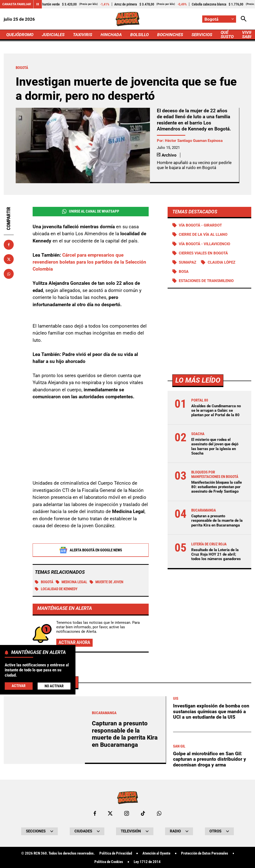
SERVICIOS (202, 35)
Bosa (184, 272)
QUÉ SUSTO (227, 34)
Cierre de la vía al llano (203, 234)
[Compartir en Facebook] (9, 245)
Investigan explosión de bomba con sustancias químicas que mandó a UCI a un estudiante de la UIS (211, 851)
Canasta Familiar (17, 4)
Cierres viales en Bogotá (203, 253)
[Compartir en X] (9, 259)
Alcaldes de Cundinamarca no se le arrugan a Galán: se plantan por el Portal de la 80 (216, 410)
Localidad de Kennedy (56, 589)
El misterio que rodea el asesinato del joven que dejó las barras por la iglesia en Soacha (215, 446)
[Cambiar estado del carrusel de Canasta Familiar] (38, 4)
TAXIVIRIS (83, 35)
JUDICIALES (53, 35)
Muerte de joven (107, 582)
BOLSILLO (139, 35)
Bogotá (44, 582)
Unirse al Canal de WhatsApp (91, 211)
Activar (19, 686)
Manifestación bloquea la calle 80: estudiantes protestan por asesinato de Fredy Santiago (217, 487)
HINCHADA (111, 35)
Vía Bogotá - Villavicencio (204, 244)
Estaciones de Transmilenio (206, 281)
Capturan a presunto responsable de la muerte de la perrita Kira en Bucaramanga (217, 521)
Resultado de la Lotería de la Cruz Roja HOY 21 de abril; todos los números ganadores (216, 554)
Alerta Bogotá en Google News (91, 550)
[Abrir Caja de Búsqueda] (244, 19)
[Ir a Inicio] (127, 19)
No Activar (54, 686)
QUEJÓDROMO (20, 35)
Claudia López (222, 262)
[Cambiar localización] (219, 19)
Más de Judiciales (43, 821)
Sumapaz (188, 262)
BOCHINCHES (170, 35)
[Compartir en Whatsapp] (9, 274)
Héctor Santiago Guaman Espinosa (194, 141)
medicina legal (72, 582)
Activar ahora (74, 643)
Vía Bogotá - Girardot (200, 225)
